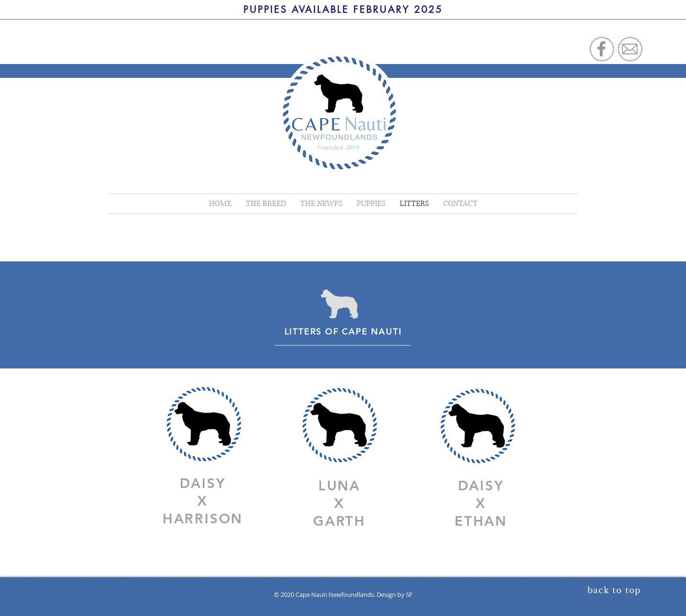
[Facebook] (601, 49)
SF (409, 594)
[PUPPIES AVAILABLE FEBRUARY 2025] (343, 10)
